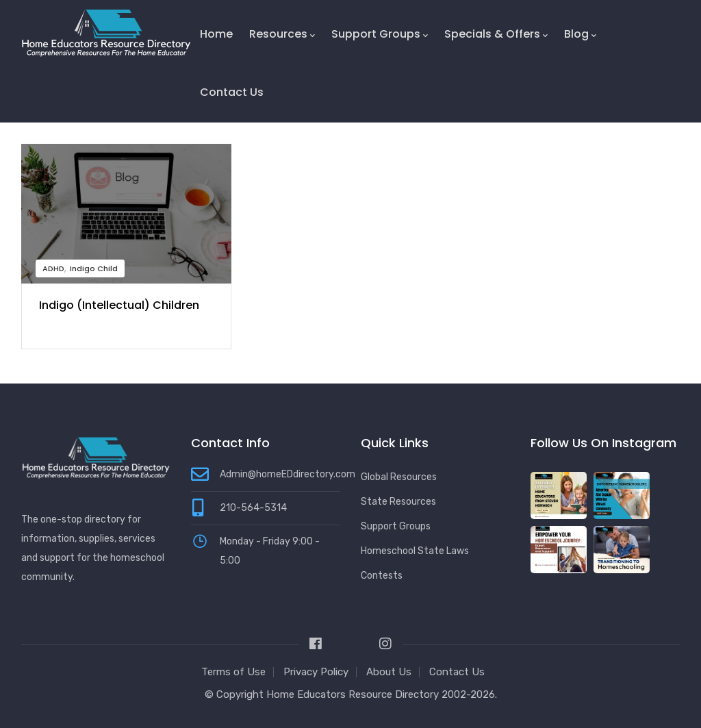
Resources (282, 34)
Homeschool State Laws (415, 551)
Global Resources (399, 477)
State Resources (398, 502)
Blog (580, 34)
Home (216, 34)
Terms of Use (233, 672)
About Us (389, 672)
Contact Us (232, 92)
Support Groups (380, 34)
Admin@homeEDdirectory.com (288, 474)
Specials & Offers (496, 34)
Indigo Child (94, 268)
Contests (382, 576)
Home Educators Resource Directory (354, 694)
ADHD (53, 268)
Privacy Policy (316, 672)
